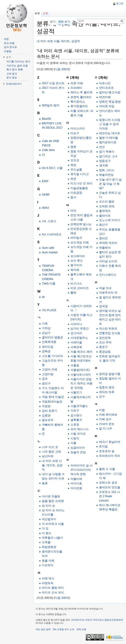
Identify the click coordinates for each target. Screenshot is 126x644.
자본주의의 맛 (108, 293)
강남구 (46, 333)
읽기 (53, 22)
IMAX (45, 208)
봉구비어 (76, 265)
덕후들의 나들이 (52, 538)
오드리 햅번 (107, 202)
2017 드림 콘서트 (53, 83)
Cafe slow (48, 150)
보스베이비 (78, 256)
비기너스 (76, 283)
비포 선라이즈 (80, 288)
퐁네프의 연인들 (110, 487)
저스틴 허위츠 (108, 329)
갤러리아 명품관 (52, 337)
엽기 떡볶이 (107, 152)
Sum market (50, 252)
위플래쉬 (105, 248)
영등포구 (105, 161)
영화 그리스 (107, 170)
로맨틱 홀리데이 (81, 97)
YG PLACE (49, 310)
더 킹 (45, 528)
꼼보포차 (48, 420)
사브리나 (76, 324)
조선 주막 (105, 342)
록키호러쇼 (78, 102)
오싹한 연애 (107, 206)
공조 (45, 379)
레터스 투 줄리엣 (81, 92)
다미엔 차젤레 (51, 496)
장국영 (103, 306)
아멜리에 (76, 479)
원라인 (103, 238)
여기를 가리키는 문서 (18, 62)
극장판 (46, 406)
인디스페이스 (108, 275)
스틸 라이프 (78, 434)
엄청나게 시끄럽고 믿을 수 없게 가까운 (110, 124)
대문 (6, 39)
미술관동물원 (79, 188)
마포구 (75, 133)
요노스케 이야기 (110, 220)
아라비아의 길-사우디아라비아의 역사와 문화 (82, 470)
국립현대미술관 (52, 402)
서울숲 (75, 365)
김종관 (46, 415)
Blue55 (46, 119)
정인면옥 (105, 338)
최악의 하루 (107, 392)
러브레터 (76, 88)
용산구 (103, 225)
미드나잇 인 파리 (81, 183)
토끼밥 (103, 446)
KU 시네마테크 (51, 234)
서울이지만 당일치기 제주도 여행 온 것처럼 (81, 383)
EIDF (45, 181)
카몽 (102, 410)
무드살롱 (76, 170)
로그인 (120, 4)
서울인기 (76, 392)
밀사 (73, 197)
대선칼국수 (49, 519)
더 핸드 (47, 533)
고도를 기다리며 (52, 356)
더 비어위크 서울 (53, 524)
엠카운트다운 (108, 142)
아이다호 (76, 483)
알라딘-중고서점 (110, 92)
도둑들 (46, 542)
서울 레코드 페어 (81, 352)
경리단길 (48, 347)
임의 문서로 (10, 47)
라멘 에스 (48, 578)
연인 (102, 147)
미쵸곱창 (76, 193)
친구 (102, 397)
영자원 (103, 165)
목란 (73, 165)
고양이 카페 (50, 369)
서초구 (75, 410)
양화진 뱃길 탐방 (110, 102)
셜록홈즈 (76, 420)
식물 (73, 443)
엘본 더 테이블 (109, 138)
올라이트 (105, 216)
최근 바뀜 (9, 43)
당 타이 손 (48, 506)
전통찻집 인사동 (110, 333)
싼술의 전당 (78, 452)
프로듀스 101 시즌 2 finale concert (110, 496)
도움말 (8, 51)
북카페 (75, 270)
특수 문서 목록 (15, 70)
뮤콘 (73, 179)
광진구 (46, 383)
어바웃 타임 (107, 106)
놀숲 (45, 483)
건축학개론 (49, 342)
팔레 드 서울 (107, 469)
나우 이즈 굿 (50, 447)
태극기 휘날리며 (110, 442)
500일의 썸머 (50, 105)
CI (43, 155)
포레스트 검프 (108, 483)
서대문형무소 (79, 338)
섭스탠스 (76, 415)
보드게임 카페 (80, 242)
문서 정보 (12, 78)
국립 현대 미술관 (53, 397)
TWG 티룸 (49, 283)
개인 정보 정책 (43, 629)
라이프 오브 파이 (53, 592)
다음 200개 (62, 69)
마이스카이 (78, 128)
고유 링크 (12, 74)
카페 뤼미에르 (108, 415)
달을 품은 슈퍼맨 (53, 501)
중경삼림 (105, 352)
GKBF (46, 195)
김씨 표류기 (50, 411)
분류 (37, 13)
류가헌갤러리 (79, 106)
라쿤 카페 (77, 83)
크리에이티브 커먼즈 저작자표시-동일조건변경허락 (97, 620)
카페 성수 (105, 419)
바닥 (73, 211)
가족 (45, 324)
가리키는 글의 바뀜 (17, 66)
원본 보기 (64, 22)
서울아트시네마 (81, 375)
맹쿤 (73, 147)
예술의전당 (106, 175)
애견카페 (105, 97)
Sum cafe (48, 248)
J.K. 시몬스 (49, 221)
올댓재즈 (105, 211)
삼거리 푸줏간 (80, 329)
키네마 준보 (107, 424)
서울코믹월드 (79, 406)
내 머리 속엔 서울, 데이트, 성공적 (58, 41)
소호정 (75, 425)
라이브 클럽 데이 (53, 588)
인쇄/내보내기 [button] (14, 84)
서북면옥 (76, 347)
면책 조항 (81, 629)
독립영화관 (49, 547)
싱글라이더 (78, 448)
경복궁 (46, 351)
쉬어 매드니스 (80, 429)
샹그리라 (76, 333)
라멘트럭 (48, 583)
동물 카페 (48, 561)
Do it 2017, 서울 (52, 168)
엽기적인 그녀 (108, 156)
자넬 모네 (105, 288)
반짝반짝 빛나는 (81, 224)
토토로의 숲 (107, 451)
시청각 (75, 438)
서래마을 (76, 342)
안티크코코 (106, 88)
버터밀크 (76, 238)
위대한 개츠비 (108, 243)
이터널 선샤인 (108, 261)
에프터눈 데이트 (110, 133)
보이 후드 (77, 261)
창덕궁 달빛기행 (110, 374)
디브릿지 (48, 565)
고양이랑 (48, 374)
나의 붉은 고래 (51, 452)
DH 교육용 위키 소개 (63, 629)
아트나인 (105, 83)
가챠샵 (46, 328)
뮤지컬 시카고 (80, 174)
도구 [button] (8, 57)
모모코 (75, 160)
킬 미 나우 (106, 428)
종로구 (103, 347)
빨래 (73, 293)
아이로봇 (76, 488)
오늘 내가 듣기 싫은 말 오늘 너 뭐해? (110, 184)
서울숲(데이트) (80, 370)
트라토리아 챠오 (110, 456)
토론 (45, 13)
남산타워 (48, 456)
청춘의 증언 (107, 387)
